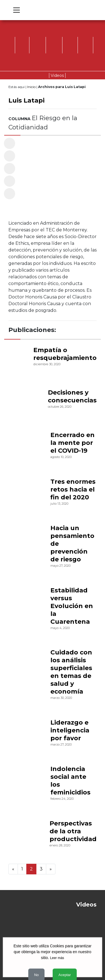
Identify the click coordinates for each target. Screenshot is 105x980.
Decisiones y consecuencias (72, 396)
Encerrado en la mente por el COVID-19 (73, 443)
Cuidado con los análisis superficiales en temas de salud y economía (71, 672)
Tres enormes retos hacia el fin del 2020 (73, 489)
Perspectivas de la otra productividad (73, 831)
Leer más (57, 958)
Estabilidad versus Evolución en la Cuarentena (72, 606)
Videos (57, 75)
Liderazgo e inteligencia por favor (70, 730)
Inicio (31, 87)
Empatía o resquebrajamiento (65, 354)
